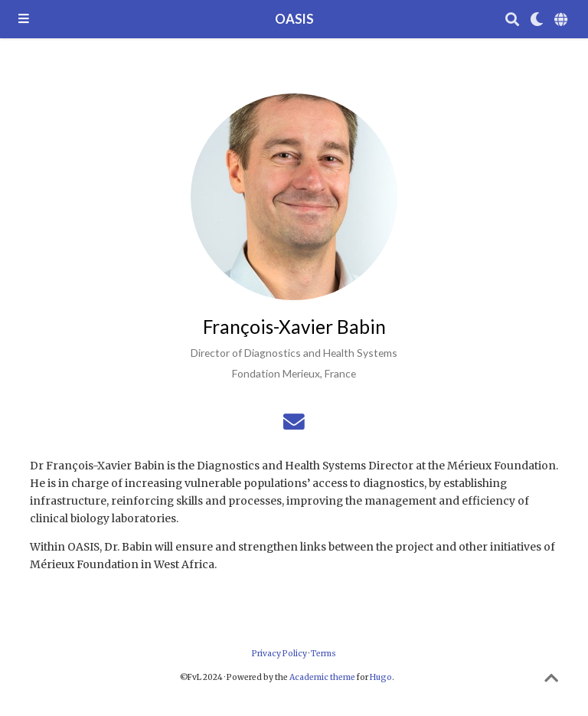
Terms (323, 654)
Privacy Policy (279, 654)
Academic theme (322, 677)
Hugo (381, 677)
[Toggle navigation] (24, 20)
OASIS (294, 19)
